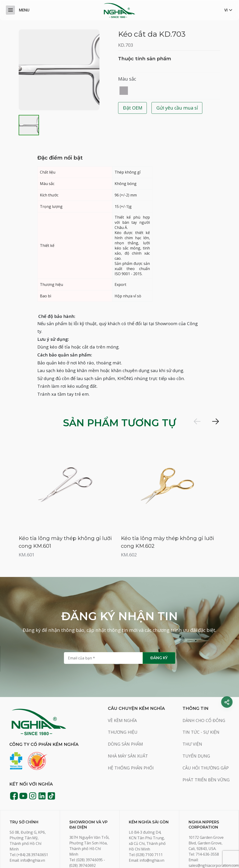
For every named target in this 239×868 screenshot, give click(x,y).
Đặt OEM (133, 108)
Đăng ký (159, 624)
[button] (197, 421)
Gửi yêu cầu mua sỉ (177, 108)
